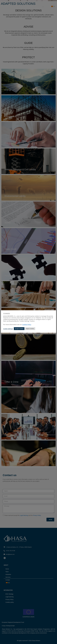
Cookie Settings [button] (8, 329)
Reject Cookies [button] (30, 329)
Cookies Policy (27, 324)
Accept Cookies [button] (19, 329)
